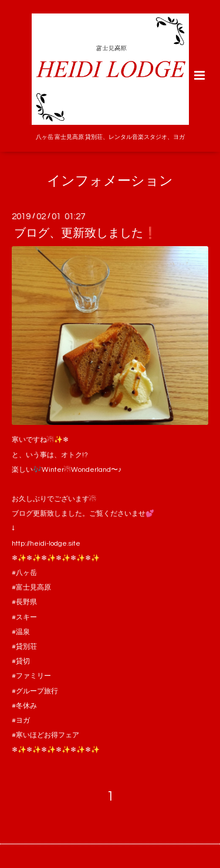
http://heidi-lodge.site (46, 544)
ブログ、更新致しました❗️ (86, 233)
